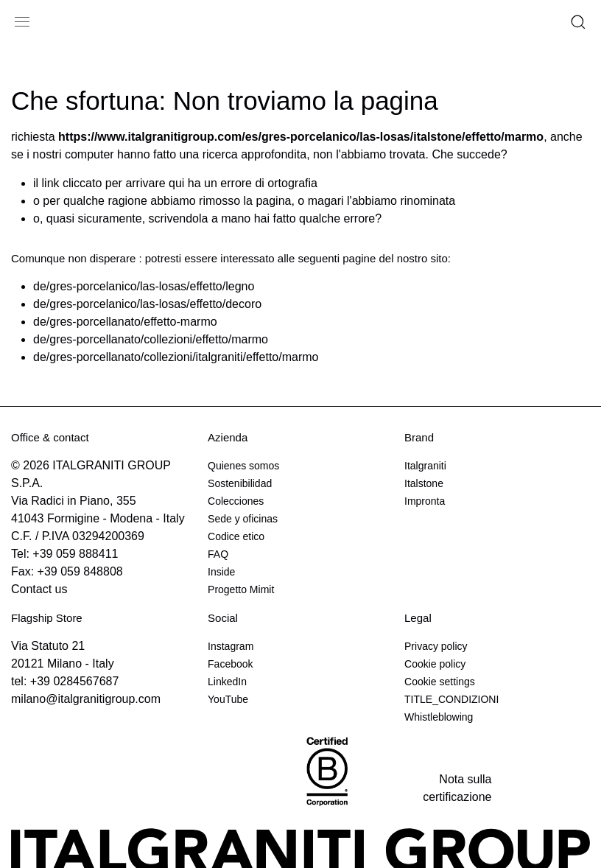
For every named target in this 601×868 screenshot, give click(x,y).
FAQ (218, 554)
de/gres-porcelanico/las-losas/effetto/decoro (147, 304)
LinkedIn (227, 682)
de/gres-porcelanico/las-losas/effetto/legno (144, 286)
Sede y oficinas (243, 519)
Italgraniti (425, 466)
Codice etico (236, 536)
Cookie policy (435, 664)
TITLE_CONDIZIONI (451, 699)
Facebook (230, 664)
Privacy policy (436, 646)
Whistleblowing (439, 717)
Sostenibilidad (240, 483)
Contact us (39, 589)
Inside (221, 572)
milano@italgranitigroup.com (86, 699)
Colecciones (236, 501)
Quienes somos (243, 466)
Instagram (231, 646)
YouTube (228, 699)
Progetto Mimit (241, 589)
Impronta (425, 501)
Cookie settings (440, 682)
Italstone (424, 483)
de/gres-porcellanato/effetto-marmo (125, 322)
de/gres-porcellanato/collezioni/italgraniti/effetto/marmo (176, 357)
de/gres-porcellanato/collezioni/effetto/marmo (151, 339)
